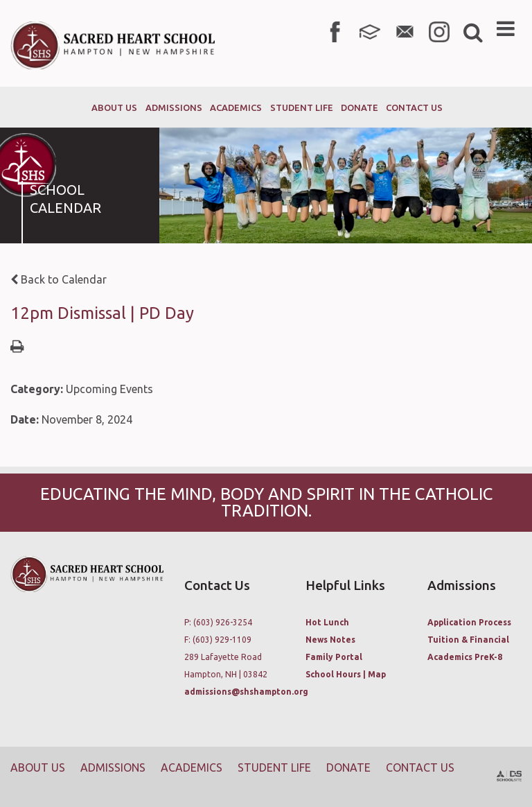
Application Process (469, 622)
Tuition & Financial (468, 640)
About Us (38, 767)
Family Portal (334, 657)
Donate (348, 767)
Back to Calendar (59, 279)
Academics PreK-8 (465, 657)
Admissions (113, 767)
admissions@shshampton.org (246, 692)
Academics (192, 767)
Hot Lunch (327, 622)
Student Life (274, 767)
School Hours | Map (346, 674)
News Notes (330, 640)
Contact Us (420, 767)
